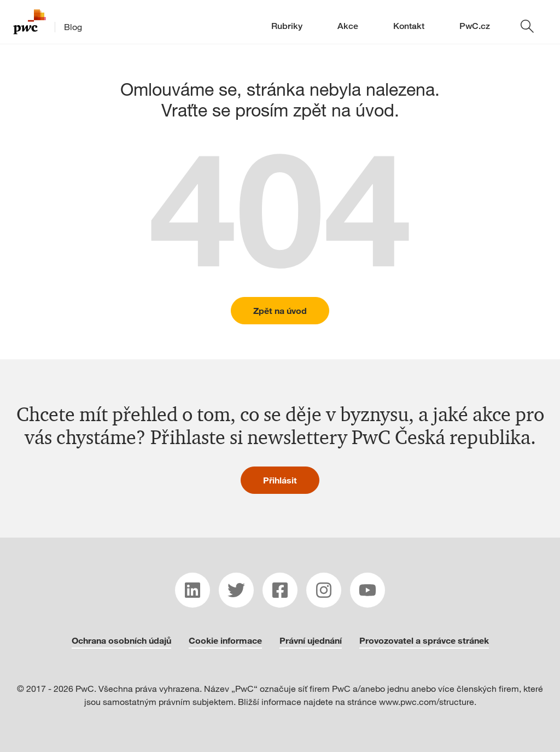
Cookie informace (225, 640)
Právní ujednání (311, 640)
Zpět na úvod (280, 310)
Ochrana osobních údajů (121, 640)
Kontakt (409, 26)
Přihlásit (280, 480)
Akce (348, 26)
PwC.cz (475, 26)
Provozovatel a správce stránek (424, 640)
